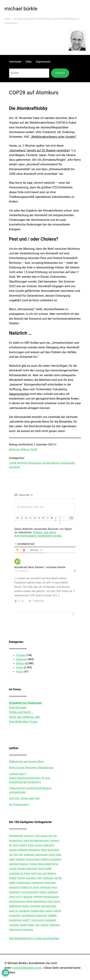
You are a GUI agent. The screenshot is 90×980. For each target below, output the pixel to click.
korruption (56, 859)
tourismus (15, 887)
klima (55, 864)
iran (21, 855)
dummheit (15, 892)
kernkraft (22, 463)
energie (21, 869)
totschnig (28, 930)
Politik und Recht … (21, 712)
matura (49, 911)
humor (44, 836)
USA (37, 836)
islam (12, 859)
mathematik (37, 911)
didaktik (52, 915)
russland (55, 841)
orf (17, 911)
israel (26, 841)
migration (31, 878)
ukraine (13, 850)
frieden (13, 878)
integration (15, 915)
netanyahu (50, 883)
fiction (20, 672)
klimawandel (67, 463)
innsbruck (29, 855)
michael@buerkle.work (27, 968)
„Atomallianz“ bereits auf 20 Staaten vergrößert (39, 150)
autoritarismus (17, 901)
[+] (60, 518)
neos (54, 887)
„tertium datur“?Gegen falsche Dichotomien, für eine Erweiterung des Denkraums (30, 778)
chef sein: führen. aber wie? (25, 798)
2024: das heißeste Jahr (25, 717)
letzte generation (50, 850)
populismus (16, 920)
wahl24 (23, 845)
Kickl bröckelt (18, 708)
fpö (55, 836)
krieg (16, 845)
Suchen (60, 73)
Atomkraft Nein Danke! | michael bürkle (40, 567)
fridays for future (30, 887)
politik (48, 869)
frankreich (55, 925)
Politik (34, 449)
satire (29, 901)
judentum (53, 892)
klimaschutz (35, 463)
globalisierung (51, 897)
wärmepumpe (49, 906)
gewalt (23, 925)
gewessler (42, 915)
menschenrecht (30, 892)
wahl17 (27, 920)
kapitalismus (40, 901)
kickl (34, 873)
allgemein (14, 449)
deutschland (45, 864)
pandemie (25, 911)
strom (57, 901)
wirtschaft (31, 869)
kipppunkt (51, 920)
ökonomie (46, 887)
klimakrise (34, 850)
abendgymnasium (19, 864)
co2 (18, 897)
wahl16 (57, 911)
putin (59, 855)
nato (40, 878)
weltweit (38, 897)
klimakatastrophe (39, 841)
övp (50, 836)
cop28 (13, 463)
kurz (40, 873)
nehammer (37, 883)
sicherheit (35, 906)
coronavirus (38, 920)
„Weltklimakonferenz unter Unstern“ (53, 137)
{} (56, 518)
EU (11, 845)
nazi (38, 925)
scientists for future (20, 873)
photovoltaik (33, 859)
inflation (45, 859)
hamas (33, 864)
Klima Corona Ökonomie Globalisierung (31, 768)
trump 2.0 (29, 836)
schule (13, 869)
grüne (31, 845)
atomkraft (14, 467)
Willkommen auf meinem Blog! (27, 762)
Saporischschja (19, 394)
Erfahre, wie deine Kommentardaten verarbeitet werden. (38, 534)
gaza (12, 911)
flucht (41, 869)
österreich (49, 845)
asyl (45, 873)
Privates (21, 655)
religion (43, 892)
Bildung (25, 449)
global (25, 906)
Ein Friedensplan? (19, 805)
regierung (48, 878)
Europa (21, 878)
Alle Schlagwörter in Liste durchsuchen (34, 938)
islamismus (15, 930)
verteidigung (28, 915)
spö (11, 855)
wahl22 (45, 925)
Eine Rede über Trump (23, 722)
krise (50, 901)
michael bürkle (21, 9)
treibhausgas (24, 883)
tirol (16, 855)
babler (31, 925)
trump (52, 855)
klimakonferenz (51, 463)
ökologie (28, 897)
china (12, 897)
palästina (23, 850)
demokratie (41, 855)
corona (39, 845)
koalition (21, 859)
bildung (52, 873)
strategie (14, 925)
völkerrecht (15, 906)
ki (22, 897)
